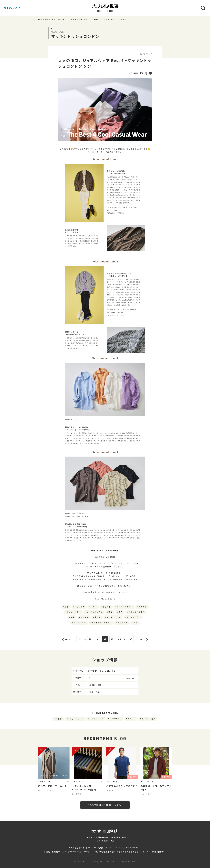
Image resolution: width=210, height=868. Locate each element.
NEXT (144, 639)
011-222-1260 (94, 685)
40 (90, 639)
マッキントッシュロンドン (56, 19)
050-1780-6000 (107, 841)
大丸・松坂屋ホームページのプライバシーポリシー (69, 852)
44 (120, 639)
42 (105, 639)
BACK (66, 639)
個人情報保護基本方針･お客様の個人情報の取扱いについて (122, 852)
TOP (40, 19)
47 (131, 639)
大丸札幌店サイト (77, 848)
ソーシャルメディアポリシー (128, 848)
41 (98, 639)
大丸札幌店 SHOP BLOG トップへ (107, 805)
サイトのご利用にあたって (100, 848)
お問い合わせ (158, 852)
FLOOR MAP (130, 678)
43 (112, 639)
